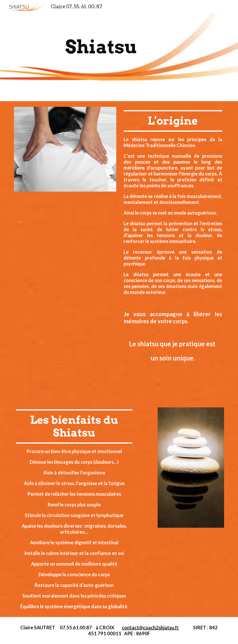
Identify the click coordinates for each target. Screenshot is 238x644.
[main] (101, 47)
